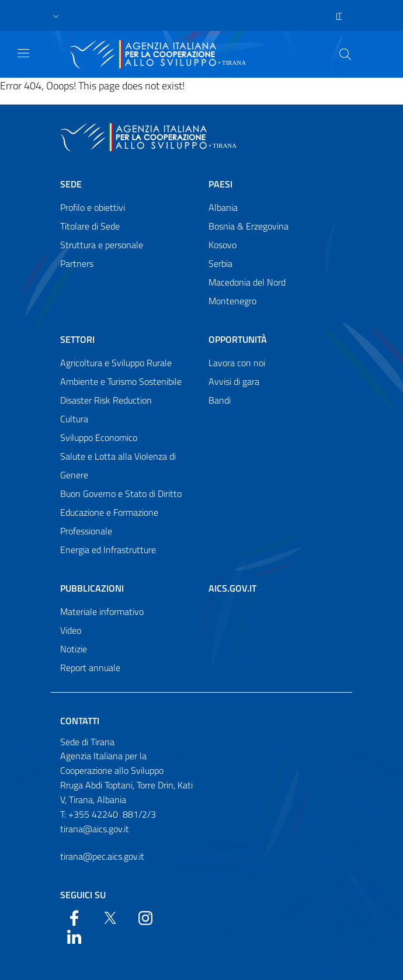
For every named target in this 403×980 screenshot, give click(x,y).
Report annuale (90, 668)
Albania (223, 207)
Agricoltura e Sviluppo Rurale (116, 363)
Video (71, 630)
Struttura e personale (102, 245)
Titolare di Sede (90, 226)
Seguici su (83, 895)
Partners (77, 263)
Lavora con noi (237, 363)
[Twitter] (110, 917)
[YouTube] (145, 917)
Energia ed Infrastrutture (108, 550)
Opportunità (238, 339)
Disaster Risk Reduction (106, 400)
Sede (71, 184)
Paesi (220, 184)
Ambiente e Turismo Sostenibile (121, 381)
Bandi (220, 400)
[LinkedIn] (74, 936)
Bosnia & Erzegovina (249, 226)
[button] (56, 16)
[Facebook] (74, 917)
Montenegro (232, 301)
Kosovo (223, 245)
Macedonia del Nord (247, 282)
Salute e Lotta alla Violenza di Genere (118, 465)
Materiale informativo (102, 611)
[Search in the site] (345, 54)
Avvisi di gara (234, 381)
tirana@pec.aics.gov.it (102, 856)
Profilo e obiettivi (93, 207)
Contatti (80, 721)
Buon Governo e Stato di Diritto (121, 494)
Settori (77, 339)
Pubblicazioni (92, 588)
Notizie (74, 649)
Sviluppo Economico (99, 437)
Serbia (220, 263)
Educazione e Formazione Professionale (109, 522)
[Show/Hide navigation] (23, 53)
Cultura (74, 419)
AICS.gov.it (232, 588)
